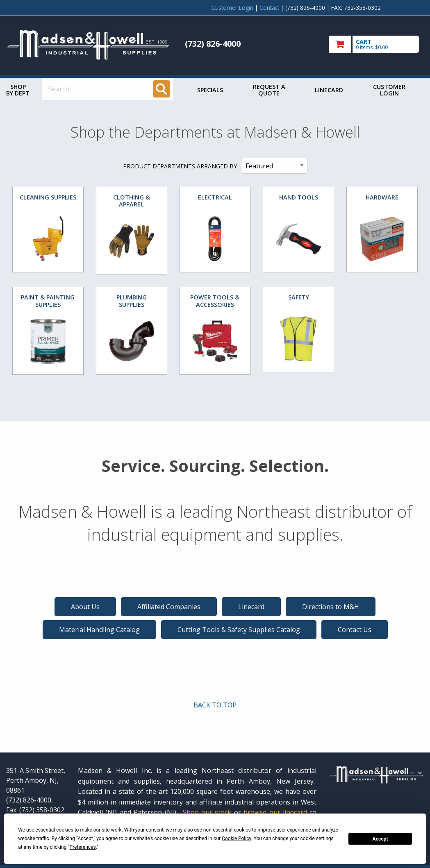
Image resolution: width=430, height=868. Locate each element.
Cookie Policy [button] (236, 839)
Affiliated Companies (169, 607)
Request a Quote (269, 90)
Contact (269, 8)
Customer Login (232, 8)
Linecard (329, 90)
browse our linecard (275, 812)
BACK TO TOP (215, 705)
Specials (210, 90)
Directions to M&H (331, 607)
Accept (380, 839)
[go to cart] (376, 44)
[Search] (162, 89)
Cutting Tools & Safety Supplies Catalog (239, 630)
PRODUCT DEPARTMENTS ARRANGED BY (180, 166)
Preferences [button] (83, 847)
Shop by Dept (18, 90)
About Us (85, 607)
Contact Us (355, 630)
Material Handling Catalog (99, 630)
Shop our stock (207, 812)
